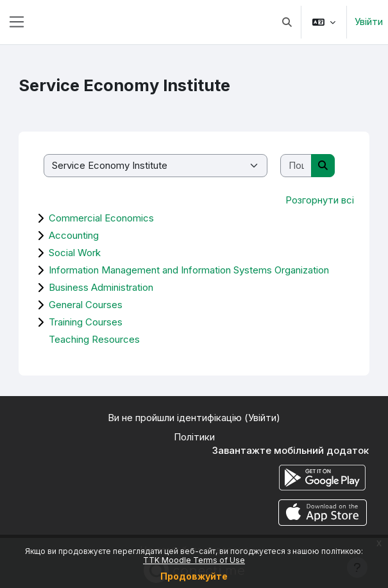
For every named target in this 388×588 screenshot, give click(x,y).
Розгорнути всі (320, 200)
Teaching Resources (94, 339)
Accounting (74, 235)
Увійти (369, 22)
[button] (288, 22)
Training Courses (86, 322)
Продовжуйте (194, 576)
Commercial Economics (101, 218)
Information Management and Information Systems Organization (189, 270)
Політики (194, 437)
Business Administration (101, 287)
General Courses (86, 305)
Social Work (75, 253)
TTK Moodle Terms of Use (194, 560)
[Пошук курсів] (296, 166)
